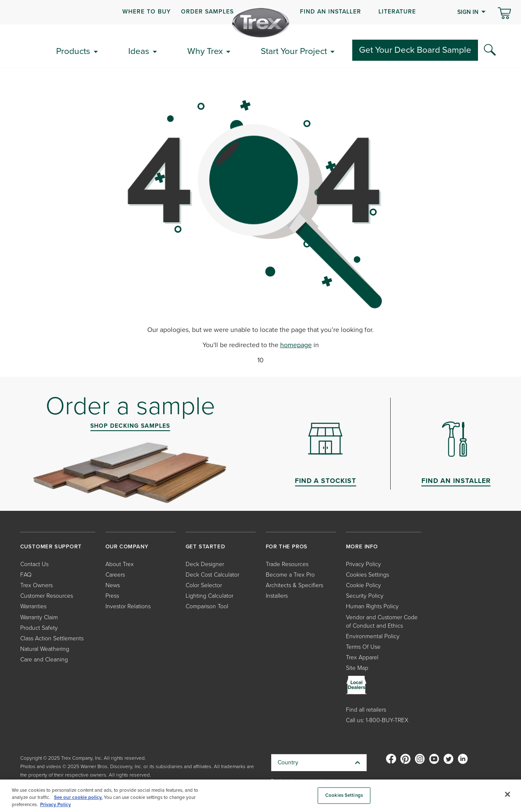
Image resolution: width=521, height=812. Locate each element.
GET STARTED (205, 546)
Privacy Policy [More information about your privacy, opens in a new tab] (55, 805)
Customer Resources (47, 596)
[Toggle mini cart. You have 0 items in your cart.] (504, 14)
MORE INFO (362, 546)
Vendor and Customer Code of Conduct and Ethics (382, 622)
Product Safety (39, 628)
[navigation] (260, 12)
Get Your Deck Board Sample (415, 50)
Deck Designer (205, 564)
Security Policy (365, 596)
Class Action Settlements (52, 638)
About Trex (120, 564)
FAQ (26, 575)
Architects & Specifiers (294, 585)
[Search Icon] (490, 50)
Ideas (139, 51)
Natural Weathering (45, 649)
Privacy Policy (363, 564)
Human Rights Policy (372, 606)
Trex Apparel (362, 657)
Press (112, 596)
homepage (296, 345)
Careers (115, 575)
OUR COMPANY (127, 546)
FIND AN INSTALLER (331, 12)
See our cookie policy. (78, 797)
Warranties (33, 606)
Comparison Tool (207, 606)
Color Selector (204, 585)
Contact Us (34, 564)
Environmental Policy (373, 636)
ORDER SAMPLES (207, 12)
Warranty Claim (39, 617)
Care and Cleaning (44, 660)
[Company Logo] (261, 23)
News (113, 585)
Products (73, 51)
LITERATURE (397, 12)
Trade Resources (287, 564)
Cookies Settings (367, 575)
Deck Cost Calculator (212, 575)
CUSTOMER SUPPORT (51, 546)
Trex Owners (36, 585)
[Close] (508, 794)
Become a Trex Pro (290, 575)
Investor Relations (128, 606)
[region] (260, 796)
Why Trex (205, 51)
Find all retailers (366, 710)
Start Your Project (294, 51)
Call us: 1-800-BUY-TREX (377, 720)
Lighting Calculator (209, 596)
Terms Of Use (363, 647)
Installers (277, 596)
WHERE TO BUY (147, 12)
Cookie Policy (363, 585)
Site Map (357, 668)
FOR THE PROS (287, 546)
